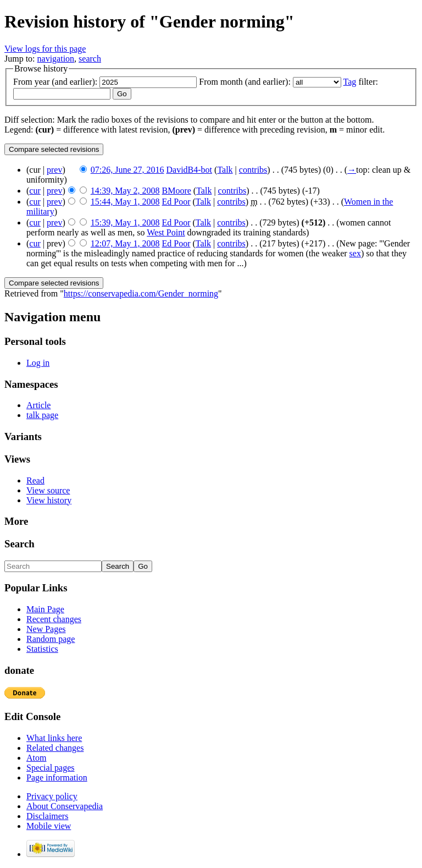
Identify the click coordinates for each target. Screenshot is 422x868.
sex (355, 253)
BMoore (177, 191)
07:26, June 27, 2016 (127, 170)
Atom (36, 758)
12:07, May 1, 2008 (125, 243)
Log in (38, 363)
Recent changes (54, 619)
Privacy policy (52, 796)
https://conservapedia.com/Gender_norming (141, 293)
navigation (56, 59)
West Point (166, 232)
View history (49, 500)
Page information (57, 778)
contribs (253, 170)
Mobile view (49, 826)
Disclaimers (47, 816)
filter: (361, 82)
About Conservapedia (65, 806)
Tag (350, 82)
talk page (42, 415)
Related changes (55, 748)
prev (54, 170)
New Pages (46, 629)
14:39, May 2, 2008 (125, 191)
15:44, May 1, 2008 (125, 202)
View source (48, 490)
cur (35, 191)
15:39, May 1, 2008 (125, 223)
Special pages (51, 768)
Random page (51, 639)
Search (20, 544)
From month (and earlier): (245, 82)
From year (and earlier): (55, 82)
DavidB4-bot (190, 170)
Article (38, 405)
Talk (225, 170)
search (90, 59)
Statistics (42, 649)
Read (35, 480)
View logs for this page (45, 49)
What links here (54, 738)
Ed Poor (176, 202)
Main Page (45, 609)
